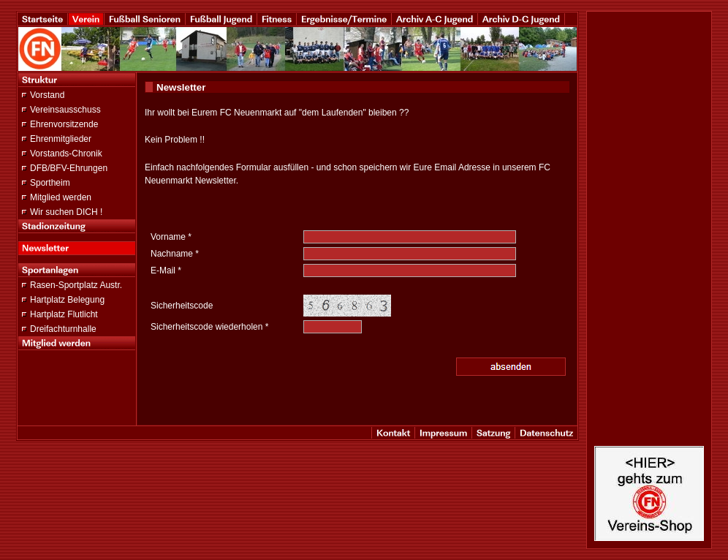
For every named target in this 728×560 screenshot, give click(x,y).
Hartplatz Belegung (67, 300)
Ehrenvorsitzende (64, 124)
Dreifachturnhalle (63, 329)
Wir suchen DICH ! (66, 212)
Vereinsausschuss (65, 110)
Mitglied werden (61, 197)
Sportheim (50, 183)
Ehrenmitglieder (61, 139)
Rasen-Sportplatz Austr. (76, 285)
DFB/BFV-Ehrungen (69, 168)
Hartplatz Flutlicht (64, 314)
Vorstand (47, 95)
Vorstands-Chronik (66, 154)
